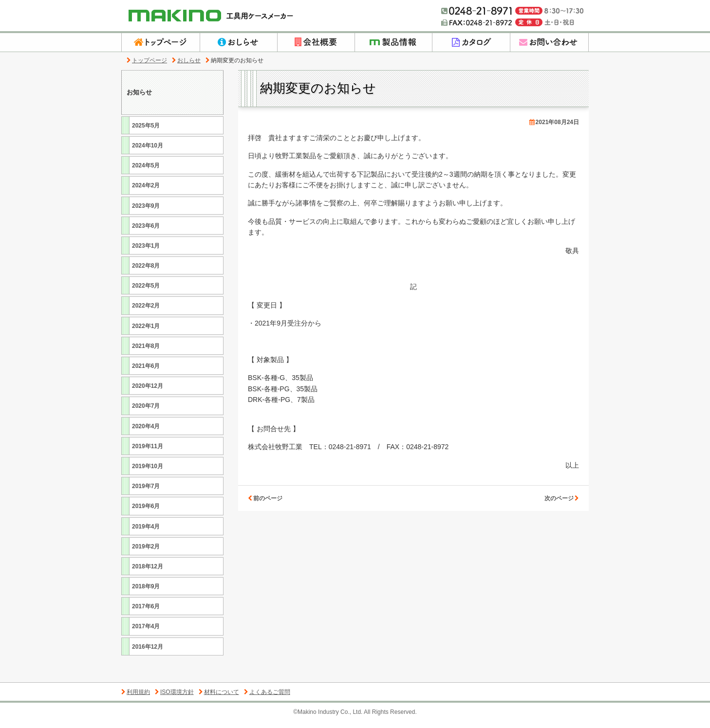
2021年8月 (145, 352)
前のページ (265, 498)
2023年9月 (145, 212)
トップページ (147, 60)
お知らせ (140, 95)
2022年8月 (145, 272)
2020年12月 (146, 392)
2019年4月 (145, 533)
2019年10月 (146, 472)
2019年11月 (146, 452)
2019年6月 (145, 513)
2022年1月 (145, 332)
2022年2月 (145, 312)
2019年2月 (145, 553)
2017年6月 (145, 613)
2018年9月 (145, 592)
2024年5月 (145, 172)
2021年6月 (145, 372)
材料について (219, 698)
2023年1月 (145, 252)
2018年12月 (146, 573)
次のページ (562, 498)
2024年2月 (145, 192)
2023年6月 (145, 232)
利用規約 (136, 698)
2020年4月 (145, 432)
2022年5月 (145, 292)
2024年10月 (146, 152)
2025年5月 (145, 132)
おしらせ (186, 60)
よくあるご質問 (267, 698)
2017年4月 (145, 633)
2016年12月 (146, 653)
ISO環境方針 (174, 698)
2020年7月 (145, 412)
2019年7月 (145, 492)
